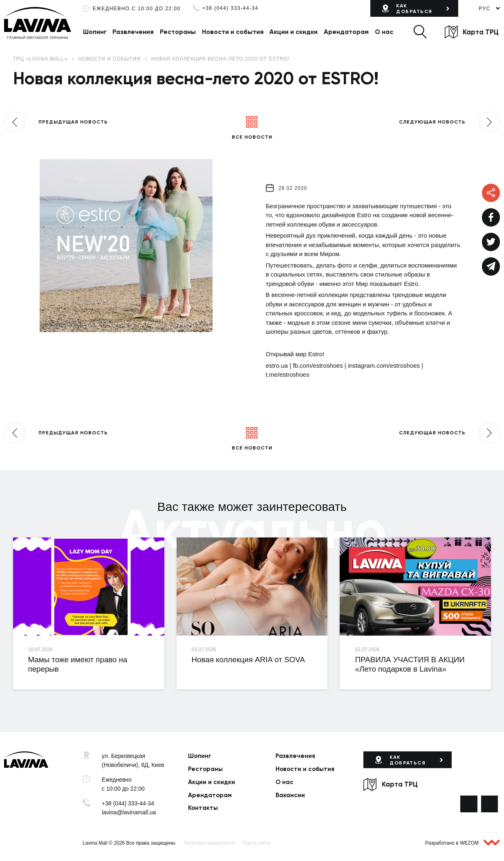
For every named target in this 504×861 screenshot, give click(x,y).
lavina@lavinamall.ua (129, 812)
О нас (384, 32)
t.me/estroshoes (288, 374)
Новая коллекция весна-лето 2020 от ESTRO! (220, 59)
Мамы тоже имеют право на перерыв (78, 664)
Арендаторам (346, 32)
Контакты (203, 808)
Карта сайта (257, 843)
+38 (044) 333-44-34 (230, 8)
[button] (420, 32)
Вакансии (290, 795)
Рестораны (178, 32)
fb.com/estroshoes (318, 365)
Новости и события (233, 32)
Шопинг (95, 32)
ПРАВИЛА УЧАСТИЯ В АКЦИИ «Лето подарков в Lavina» (410, 664)
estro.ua (277, 365)
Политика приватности (209, 843)
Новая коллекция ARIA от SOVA (248, 660)
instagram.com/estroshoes (384, 365)
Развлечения (133, 32)
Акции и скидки (293, 32)
